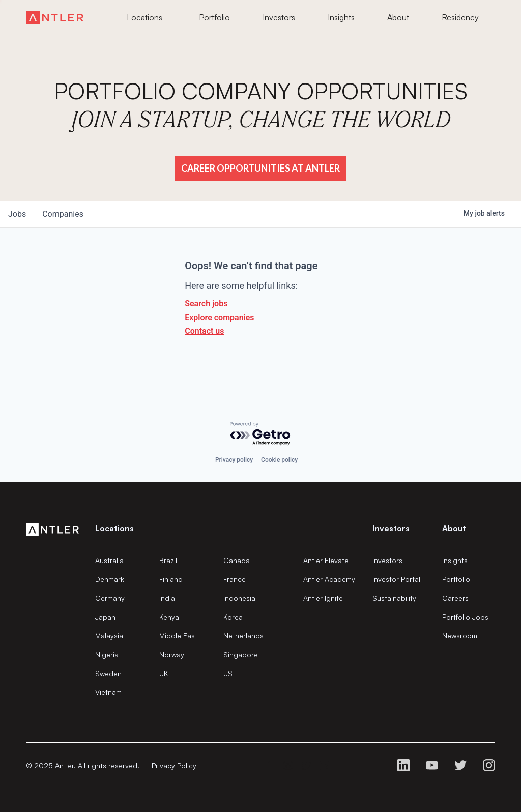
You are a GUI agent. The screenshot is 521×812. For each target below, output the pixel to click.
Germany (110, 598)
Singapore (241, 654)
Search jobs (206, 304)
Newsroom (460, 636)
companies (63, 214)
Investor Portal (396, 579)
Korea (233, 617)
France (235, 579)
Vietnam (108, 692)
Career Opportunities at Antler (260, 168)
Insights (455, 560)
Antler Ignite (323, 598)
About (454, 528)
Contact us (204, 331)
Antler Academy (329, 579)
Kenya (169, 617)
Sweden (108, 673)
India (167, 598)
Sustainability (394, 598)
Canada (237, 560)
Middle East (178, 636)
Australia (109, 560)
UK (164, 673)
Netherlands (243, 636)
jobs (17, 214)
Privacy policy (234, 460)
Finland (171, 579)
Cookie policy (279, 460)
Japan (105, 617)
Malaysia (109, 636)
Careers (455, 598)
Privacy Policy (174, 765)
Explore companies (219, 317)
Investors (387, 560)
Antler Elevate (326, 560)
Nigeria (107, 654)
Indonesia (239, 598)
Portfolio (456, 579)
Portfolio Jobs (465, 617)
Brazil (168, 560)
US (228, 673)
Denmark (110, 579)
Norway (172, 654)
